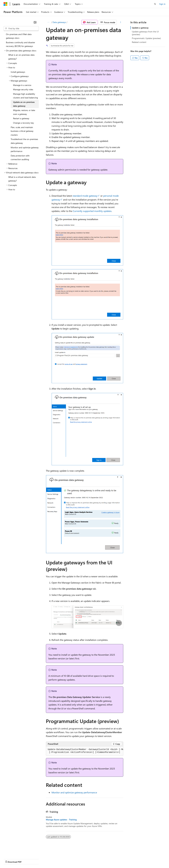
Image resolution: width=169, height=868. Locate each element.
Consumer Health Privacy (85, 859)
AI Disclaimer (10, 859)
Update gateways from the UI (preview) (145, 33)
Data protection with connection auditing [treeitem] (20, 158)
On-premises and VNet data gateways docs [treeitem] (19, 36)
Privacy (65, 859)
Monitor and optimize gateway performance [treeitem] (25, 149)
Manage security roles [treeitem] (23, 89)
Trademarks (123, 859)
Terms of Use (108, 859)
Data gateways (59, 22)
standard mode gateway (85, 196)
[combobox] (21, 28)
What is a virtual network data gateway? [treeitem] (22, 179)
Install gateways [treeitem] (18, 72)
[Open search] (155, 4)
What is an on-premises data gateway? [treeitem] (21, 57)
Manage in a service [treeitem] (22, 85)
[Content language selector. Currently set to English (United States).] (17, 852)
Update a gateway (140, 28)
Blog (40, 859)
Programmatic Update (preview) (146, 38)
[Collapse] (35, 22)
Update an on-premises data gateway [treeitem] (24, 104)
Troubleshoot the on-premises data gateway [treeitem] (24, 141)
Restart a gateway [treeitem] (21, 118)
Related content (139, 42)
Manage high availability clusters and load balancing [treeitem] (25, 96)
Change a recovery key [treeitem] (23, 123)
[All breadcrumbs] (48, 22)
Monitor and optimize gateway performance (74, 792)
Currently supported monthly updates (92, 211)
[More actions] (121, 22)
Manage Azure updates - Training (61, 820)
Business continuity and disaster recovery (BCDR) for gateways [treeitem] (20, 44)
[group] (85, 751)
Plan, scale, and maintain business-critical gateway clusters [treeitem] (22, 131)
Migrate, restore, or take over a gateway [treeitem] (24, 112)
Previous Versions (27, 859)
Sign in (162, 4)
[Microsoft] (5, 4)
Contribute (53, 859)
